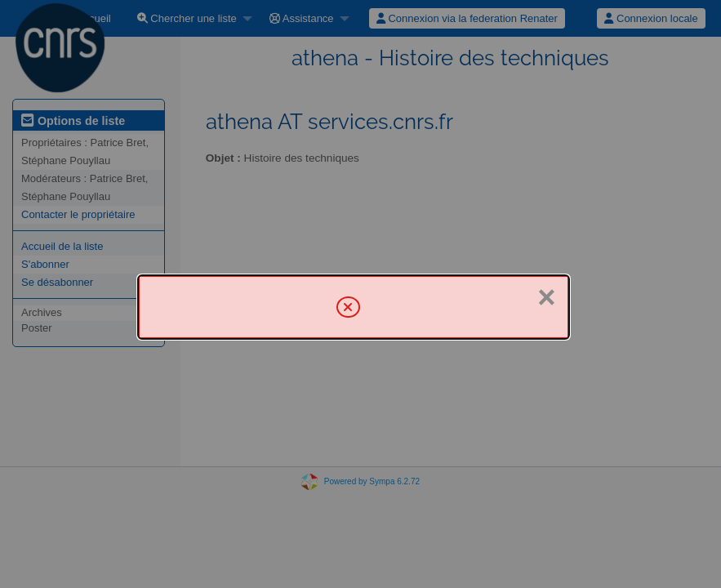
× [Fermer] (546, 297)
